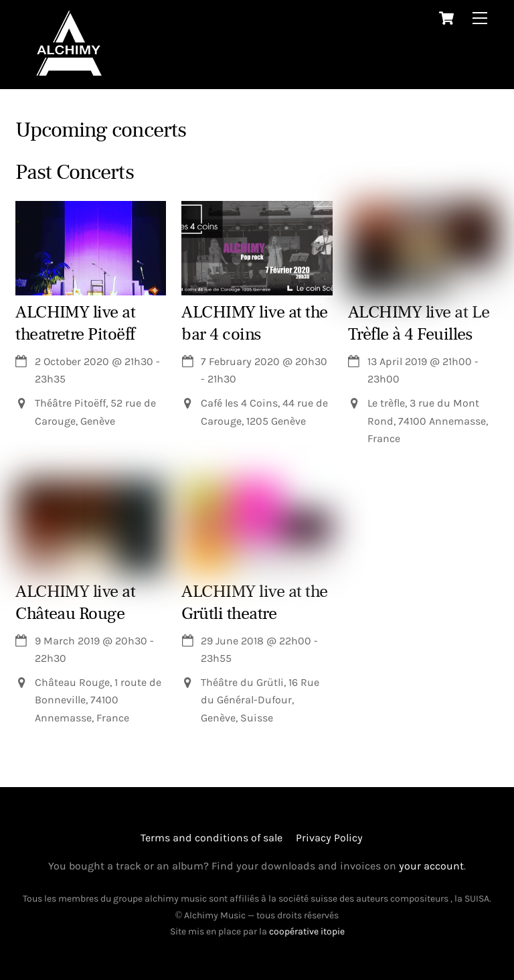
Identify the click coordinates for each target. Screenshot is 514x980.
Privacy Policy (329, 838)
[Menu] (480, 18)
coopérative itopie (307, 931)
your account (431, 866)
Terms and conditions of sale (211, 838)
